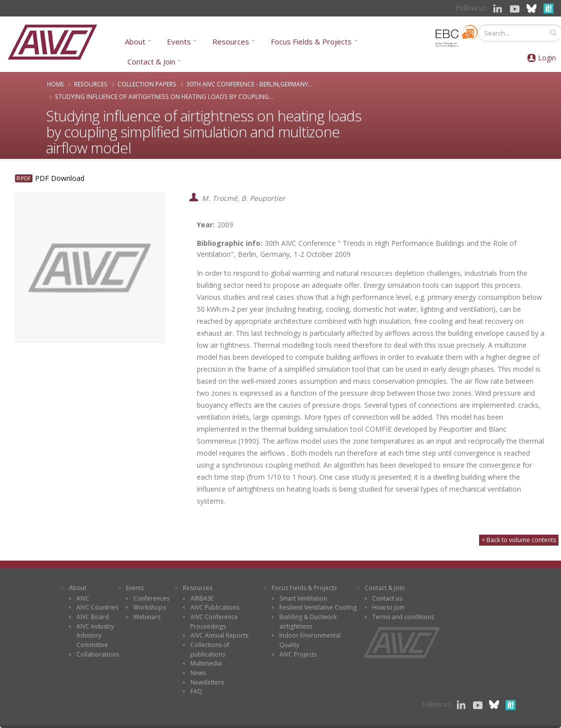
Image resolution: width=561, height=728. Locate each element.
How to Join (388, 607)
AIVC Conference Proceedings (214, 622)
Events (179, 41)
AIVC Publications (215, 607)
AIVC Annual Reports (219, 635)
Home (55, 84)
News (198, 673)
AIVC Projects (298, 654)
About (135, 41)
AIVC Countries (97, 607)
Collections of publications (210, 650)
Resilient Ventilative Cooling (318, 607)
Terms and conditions (403, 617)
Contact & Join (151, 61)
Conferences (151, 598)
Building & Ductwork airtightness (308, 622)
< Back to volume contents (519, 540)
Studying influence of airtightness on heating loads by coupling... (164, 96)
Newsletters (207, 682)
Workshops (150, 607)
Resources (231, 41)
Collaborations (98, 654)
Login (547, 58)
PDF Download (60, 178)
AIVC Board (93, 617)
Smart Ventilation (303, 598)
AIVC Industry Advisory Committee (95, 636)
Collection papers (147, 84)
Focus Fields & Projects (311, 41)
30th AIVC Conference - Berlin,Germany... (250, 84)
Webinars (147, 617)
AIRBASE (202, 598)
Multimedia (206, 663)
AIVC (83, 598)
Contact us (387, 598)
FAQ (196, 691)
